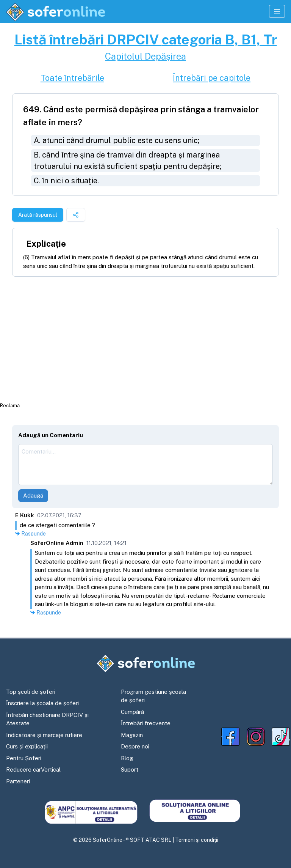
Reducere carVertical (33, 770)
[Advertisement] (145, 339)
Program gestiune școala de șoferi (153, 696)
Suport (130, 770)
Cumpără (132, 712)
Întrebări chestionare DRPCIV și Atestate (47, 719)
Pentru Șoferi (24, 758)
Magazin (132, 735)
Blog (127, 758)
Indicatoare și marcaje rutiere (44, 735)
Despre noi (135, 746)
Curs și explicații (27, 746)
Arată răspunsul (38, 215)
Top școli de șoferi (31, 692)
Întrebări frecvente (146, 723)
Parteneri (18, 781)
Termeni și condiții (197, 840)
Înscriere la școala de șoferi (42, 703)
